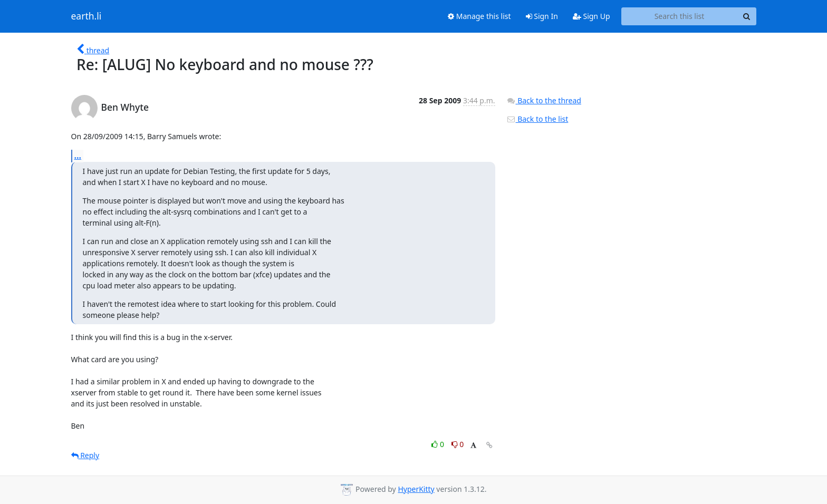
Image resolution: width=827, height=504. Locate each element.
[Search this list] (680, 16)
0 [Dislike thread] (458, 444)
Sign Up (592, 16)
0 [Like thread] (439, 444)
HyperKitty (416, 489)
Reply (85, 455)
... (78, 156)
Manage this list (479, 16)
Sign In (542, 16)
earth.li (86, 16)
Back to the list (537, 119)
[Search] (747, 16)
